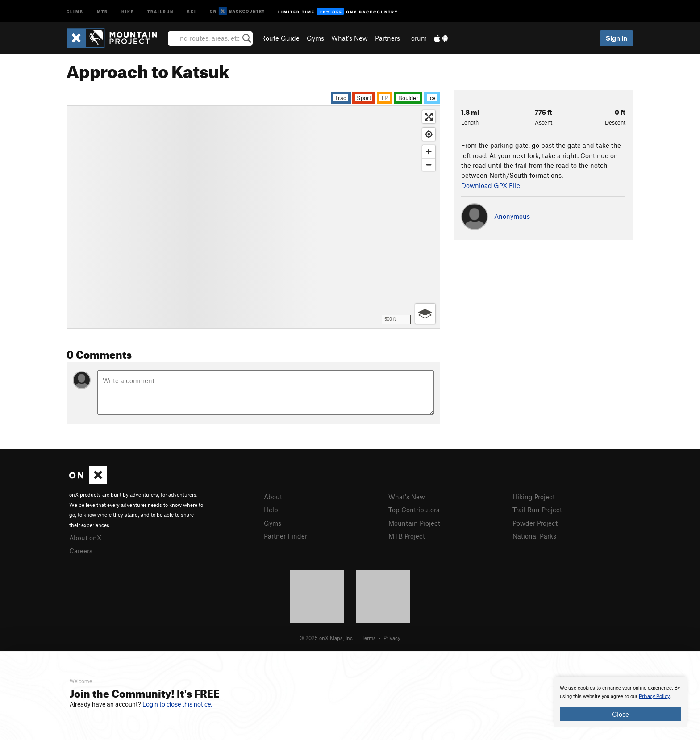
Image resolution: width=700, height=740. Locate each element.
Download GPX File (491, 185)
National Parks (534, 536)
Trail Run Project (537, 510)
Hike (128, 11)
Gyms (315, 38)
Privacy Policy (654, 696)
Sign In (617, 38)
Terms (369, 638)
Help (271, 510)
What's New (350, 38)
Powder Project (535, 523)
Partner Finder (285, 536)
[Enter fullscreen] (429, 117)
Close (621, 714)
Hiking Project (534, 497)
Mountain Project (414, 523)
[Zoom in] (429, 152)
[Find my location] (429, 134)
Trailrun (160, 11)
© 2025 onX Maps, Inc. (327, 638)
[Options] (425, 314)
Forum (417, 38)
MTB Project (407, 536)
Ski (192, 11)
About (273, 497)
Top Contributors (414, 510)
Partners (387, 38)
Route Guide (280, 38)
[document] (621, 702)
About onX (85, 538)
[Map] (253, 217)
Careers (81, 551)
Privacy (392, 638)
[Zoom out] (429, 165)
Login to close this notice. (177, 704)
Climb (75, 11)
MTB (102, 11)
